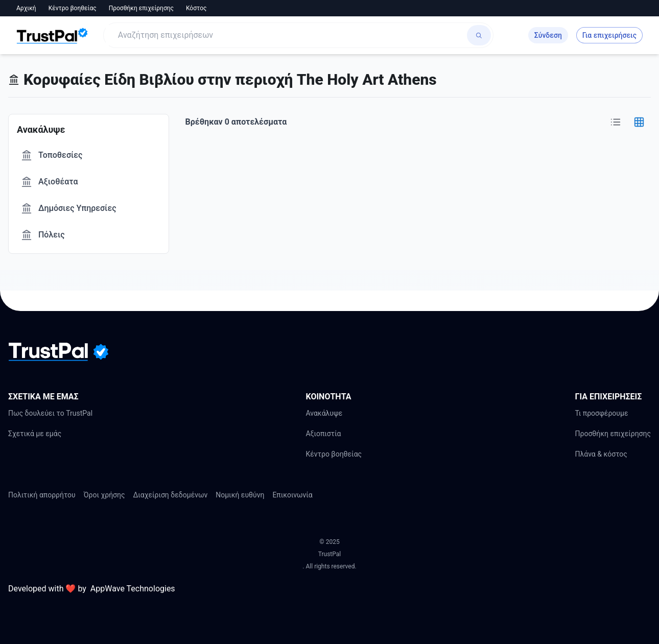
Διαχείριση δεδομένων (171, 495)
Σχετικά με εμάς (35, 434)
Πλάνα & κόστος (601, 454)
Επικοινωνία (292, 495)
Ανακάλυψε (324, 413)
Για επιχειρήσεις (609, 35)
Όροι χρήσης (104, 495)
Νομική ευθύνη (240, 495)
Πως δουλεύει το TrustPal (50, 413)
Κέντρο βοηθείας (73, 8)
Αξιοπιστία (323, 434)
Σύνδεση (548, 35)
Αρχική (26, 8)
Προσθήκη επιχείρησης (141, 8)
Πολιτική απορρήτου (42, 495)
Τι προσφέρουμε (601, 413)
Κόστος (196, 8)
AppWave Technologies (133, 589)
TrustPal (329, 554)
